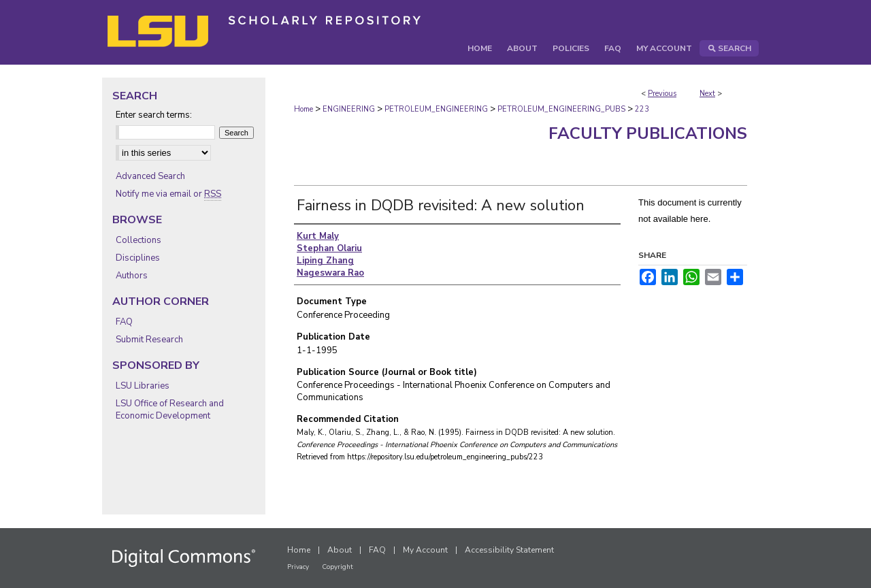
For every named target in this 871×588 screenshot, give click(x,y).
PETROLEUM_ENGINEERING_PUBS (561, 109)
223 (642, 109)
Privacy (298, 567)
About (340, 550)
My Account (425, 550)
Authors (132, 276)
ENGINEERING (349, 109)
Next (707, 94)
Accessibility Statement (509, 550)
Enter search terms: (154, 115)
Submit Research (149, 340)
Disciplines (138, 258)
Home (303, 109)
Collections (138, 240)
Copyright (338, 567)
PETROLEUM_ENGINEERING (436, 109)
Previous (662, 94)
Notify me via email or (168, 194)
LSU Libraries (143, 386)
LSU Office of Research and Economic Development (170, 410)
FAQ (124, 322)
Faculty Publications (648, 133)
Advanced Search (150, 176)
